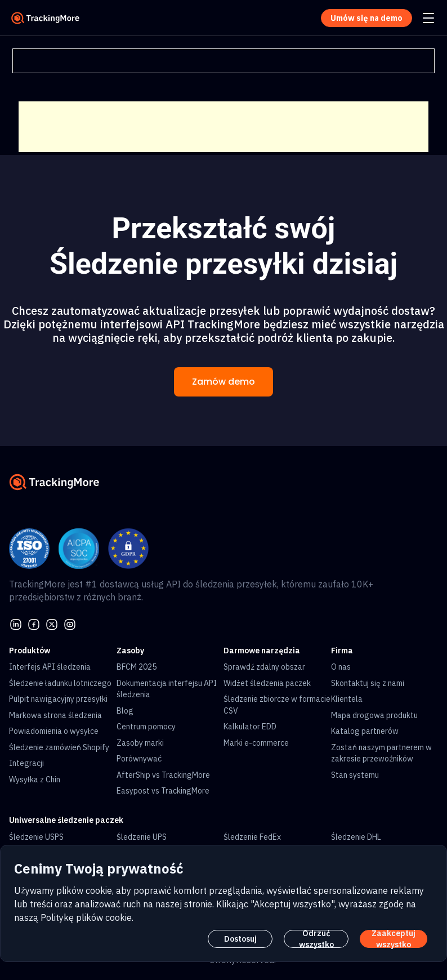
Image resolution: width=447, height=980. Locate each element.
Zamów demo (223, 382)
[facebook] (34, 623)
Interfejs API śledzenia (50, 667)
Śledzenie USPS (36, 837)
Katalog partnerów (365, 731)
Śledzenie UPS (142, 837)
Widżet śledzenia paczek (267, 683)
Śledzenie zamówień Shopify (59, 747)
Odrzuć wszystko (316, 939)
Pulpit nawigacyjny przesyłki (58, 699)
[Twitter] (52, 623)
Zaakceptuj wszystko (394, 939)
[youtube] (70, 623)
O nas (341, 667)
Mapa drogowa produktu (374, 715)
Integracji (26, 763)
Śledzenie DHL (356, 837)
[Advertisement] (223, 127)
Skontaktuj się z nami (368, 683)
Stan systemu (355, 775)
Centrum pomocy (146, 727)
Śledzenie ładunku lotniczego (60, 683)
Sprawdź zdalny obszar (264, 667)
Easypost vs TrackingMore (163, 791)
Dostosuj (240, 939)
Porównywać (139, 759)
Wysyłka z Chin (35, 779)
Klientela (347, 699)
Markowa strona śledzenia (55, 715)
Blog (125, 711)
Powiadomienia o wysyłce (54, 731)
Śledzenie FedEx (252, 837)
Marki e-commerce (256, 743)
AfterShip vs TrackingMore (163, 775)
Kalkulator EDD (250, 727)
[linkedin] (16, 623)
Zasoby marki (140, 743)
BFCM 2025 (137, 667)
